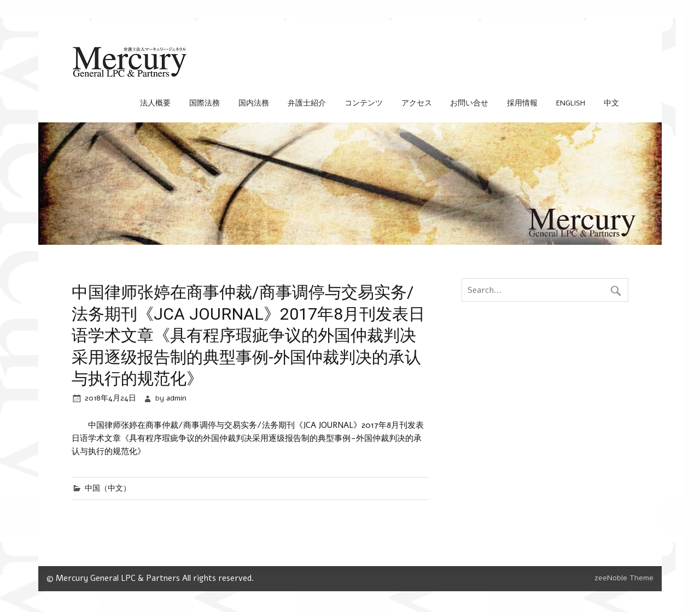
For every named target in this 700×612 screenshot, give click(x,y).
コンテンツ (364, 103)
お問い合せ (469, 103)
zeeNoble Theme (624, 578)
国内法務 (254, 103)
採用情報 (522, 103)
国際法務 (205, 103)
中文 (611, 103)
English (571, 103)
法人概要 (155, 103)
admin (176, 398)
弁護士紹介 (307, 103)
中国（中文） (108, 488)
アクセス (417, 103)
